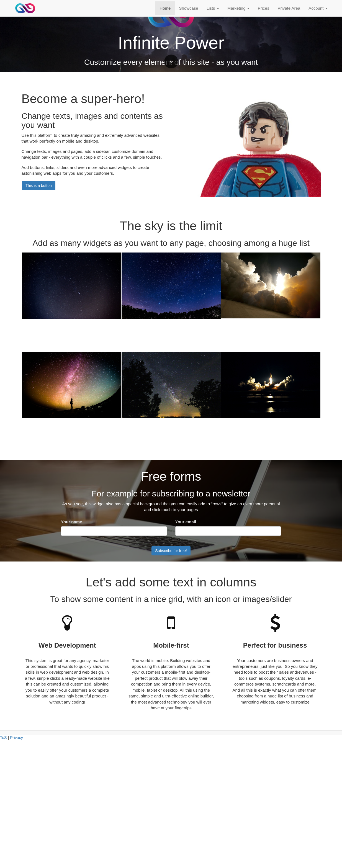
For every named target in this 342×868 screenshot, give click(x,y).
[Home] (25, 8)
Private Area (289, 8)
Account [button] (318, 8)
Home (165, 8)
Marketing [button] (238, 8)
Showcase (188, 8)
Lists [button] (213, 8)
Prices (264, 8)
